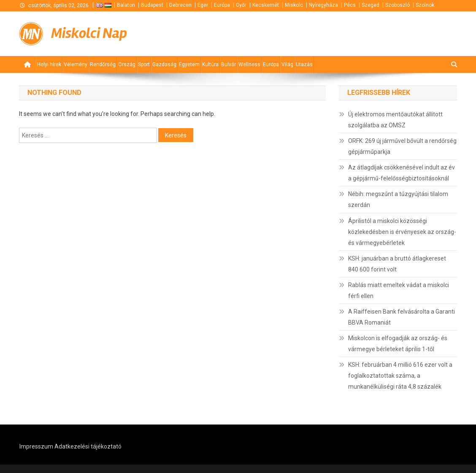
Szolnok (425, 5)
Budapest (152, 5)
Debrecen (180, 5)
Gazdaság (164, 64)
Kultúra (210, 64)
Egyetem (189, 64)
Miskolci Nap (89, 34)
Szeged (371, 5)
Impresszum (36, 446)
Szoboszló (398, 5)
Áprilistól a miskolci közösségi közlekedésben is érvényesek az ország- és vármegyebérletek (402, 232)
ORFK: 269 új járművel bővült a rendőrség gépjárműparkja (402, 146)
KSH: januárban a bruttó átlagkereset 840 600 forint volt (397, 264)
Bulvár (229, 64)
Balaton (126, 5)
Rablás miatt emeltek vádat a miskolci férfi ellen (399, 290)
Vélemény (76, 64)
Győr (241, 5)
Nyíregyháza (323, 5)
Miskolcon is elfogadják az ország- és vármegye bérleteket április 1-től (398, 344)
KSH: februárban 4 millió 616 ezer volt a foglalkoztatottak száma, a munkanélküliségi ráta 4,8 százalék (400, 376)
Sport (144, 64)
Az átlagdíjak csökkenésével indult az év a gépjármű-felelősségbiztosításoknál (402, 173)
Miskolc (294, 5)
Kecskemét (266, 5)
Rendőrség (103, 64)
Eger (203, 5)
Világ (287, 64)
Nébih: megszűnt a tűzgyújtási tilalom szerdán (398, 199)
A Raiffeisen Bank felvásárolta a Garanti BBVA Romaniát (402, 317)
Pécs (350, 5)
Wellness (249, 64)
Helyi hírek (49, 64)
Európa (222, 5)
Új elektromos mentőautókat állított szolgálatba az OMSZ (395, 120)
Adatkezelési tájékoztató (88, 446)
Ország (127, 64)
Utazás (304, 64)
